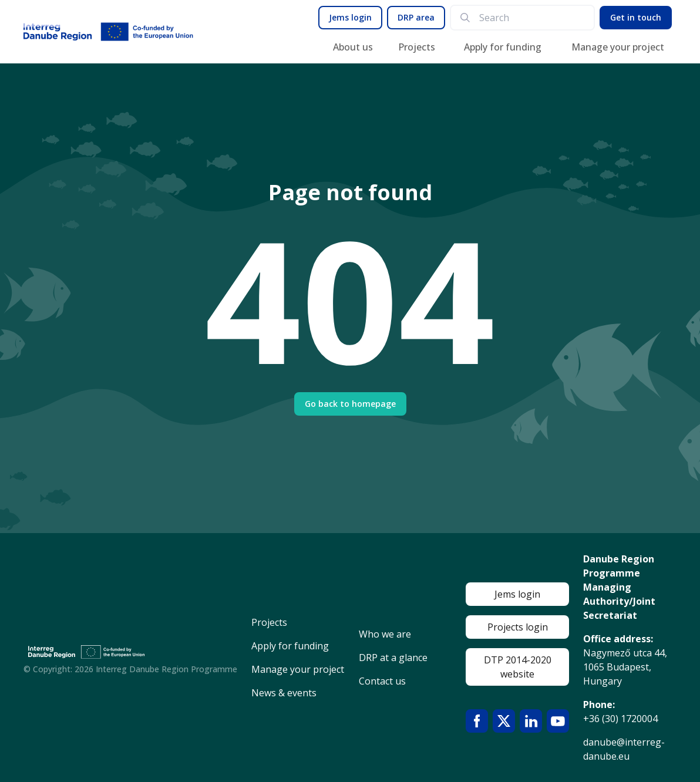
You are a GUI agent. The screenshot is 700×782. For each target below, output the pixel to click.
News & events (284, 693)
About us (353, 47)
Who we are (385, 634)
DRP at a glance (393, 658)
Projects (417, 47)
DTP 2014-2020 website (518, 667)
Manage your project (618, 47)
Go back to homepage (350, 404)
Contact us (382, 681)
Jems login (350, 17)
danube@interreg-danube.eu (624, 749)
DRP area (416, 17)
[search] (532, 18)
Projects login (518, 627)
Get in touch (636, 17)
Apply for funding (503, 47)
